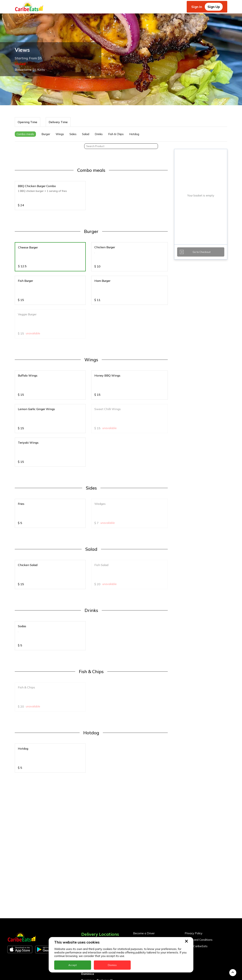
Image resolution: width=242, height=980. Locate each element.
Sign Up (214, 7)
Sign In (197, 7)
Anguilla (87, 865)
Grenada (87, 910)
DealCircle (88, 891)
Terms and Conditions (199, 863)
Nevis (85, 936)
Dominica (88, 897)
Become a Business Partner (151, 863)
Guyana (87, 917)
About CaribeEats (196, 870)
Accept (73, 965)
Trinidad (87, 975)
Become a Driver (144, 857)
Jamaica (87, 923)
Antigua (87, 872)
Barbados (88, 884)
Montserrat (89, 930)
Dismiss (112, 965)
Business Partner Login (148, 870)
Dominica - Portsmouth (97, 904)
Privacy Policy (194, 857)
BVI (84, 878)
